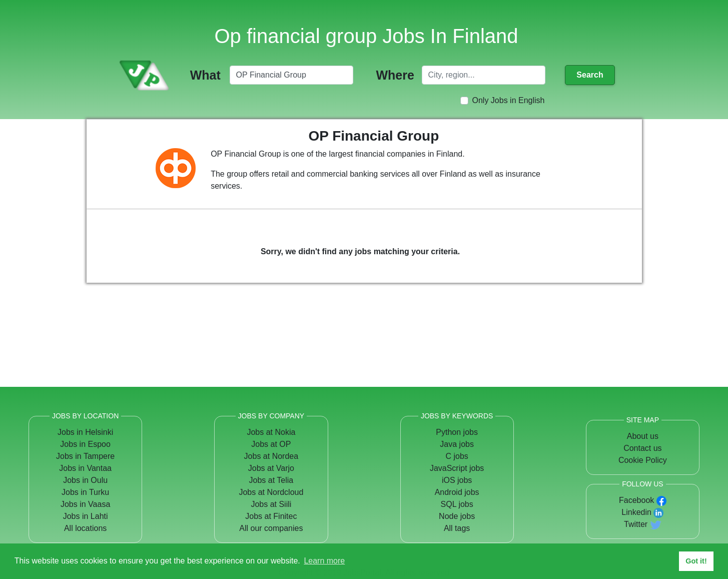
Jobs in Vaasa (85, 504)
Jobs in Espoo (85, 444)
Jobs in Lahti (86, 516)
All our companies (271, 528)
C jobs (457, 456)
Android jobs (457, 492)
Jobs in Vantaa (85, 468)
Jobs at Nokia (271, 432)
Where (395, 75)
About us (643, 436)
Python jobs (457, 432)
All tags (457, 528)
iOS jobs (457, 480)
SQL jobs (457, 504)
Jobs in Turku (85, 492)
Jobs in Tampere (85, 456)
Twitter (636, 524)
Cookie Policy (643, 460)
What (205, 75)
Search (590, 75)
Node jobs (457, 516)
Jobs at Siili (271, 504)
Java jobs (457, 444)
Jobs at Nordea (271, 456)
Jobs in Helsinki (85, 432)
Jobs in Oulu (85, 480)
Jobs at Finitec (271, 516)
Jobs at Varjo (271, 468)
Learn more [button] (324, 561)
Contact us (642, 448)
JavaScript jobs (457, 468)
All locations (85, 528)
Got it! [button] (696, 561)
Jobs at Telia (271, 480)
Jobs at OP (271, 444)
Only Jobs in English (509, 100)
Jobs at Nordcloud (271, 492)
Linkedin (636, 512)
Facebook (636, 500)
